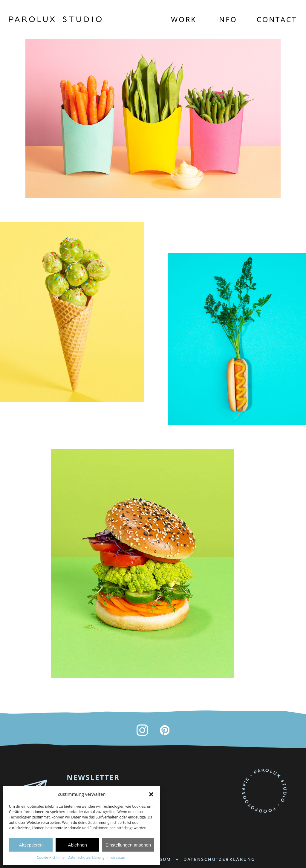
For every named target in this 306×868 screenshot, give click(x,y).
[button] (151, 794)
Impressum (117, 857)
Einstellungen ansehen (128, 845)
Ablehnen (77, 845)
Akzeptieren (31, 845)
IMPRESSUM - (162, 859)
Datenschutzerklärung (86, 857)
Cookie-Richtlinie (51, 857)
